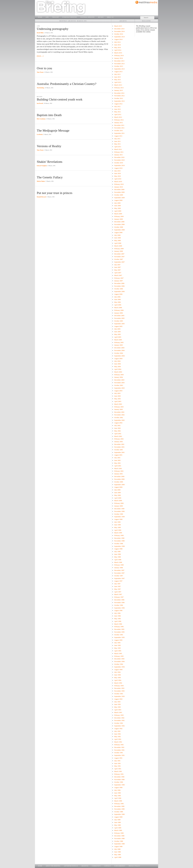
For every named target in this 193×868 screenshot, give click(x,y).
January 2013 (118, 90)
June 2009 (117, 206)
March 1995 (118, 653)
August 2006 (118, 294)
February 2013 (119, 88)
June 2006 (117, 299)
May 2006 (117, 302)
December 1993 (119, 688)
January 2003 (118, 409)
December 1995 (119, 629)
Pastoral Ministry (88, 17)
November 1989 (119, 809)
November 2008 (119, 224)
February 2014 (119, 55)
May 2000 (117, 495)
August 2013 (118, 72)
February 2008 (119, 249)
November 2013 (119, 64)
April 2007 (118, 273)
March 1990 (118, 801)
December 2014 (119, 29)
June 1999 (117, 525)
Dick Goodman (41, 119)
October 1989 (119, 812)
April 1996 (118, 621)
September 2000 (119, 485)
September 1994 (119, 667)
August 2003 (118, 391)
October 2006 (119, 289)
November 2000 (119, 479)
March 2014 (118, 53)
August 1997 (118, 581)
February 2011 (119, 152)
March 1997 (118, 594)
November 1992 (119, 720)
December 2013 (119, 61)
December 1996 (119, 600)
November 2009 (119, 192)
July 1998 (117, 551)
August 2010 (118, 168)
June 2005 (117, 332)
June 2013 (117, 77)
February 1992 (119, 745)
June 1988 (117, 852)
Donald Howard (41, 197)
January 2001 (118, 474)
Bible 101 (110, 17)
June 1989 (117, 822)
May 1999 (117, 527)
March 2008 (118, 246)
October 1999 (119, 514)
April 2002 (118, 434)
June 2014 (117, 45)
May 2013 (117, 80)
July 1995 (117, 643)
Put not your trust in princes (55, 193)
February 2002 (119, 439)
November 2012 (119, 96)
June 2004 (117, 364)
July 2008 (117, 235)
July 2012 (117, 106)
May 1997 (117, 589)
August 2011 (118, 136)
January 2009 (118, 219)
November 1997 (119, 573)
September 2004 (119, 356)
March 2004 (118, 372)
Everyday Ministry (70, 17)
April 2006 (118, 305)
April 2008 (118, 243)
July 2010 (117, 171)
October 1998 (119, 544)
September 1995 (119, 637)
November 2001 (119, 447)
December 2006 (119, 283)
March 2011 (118, 149)
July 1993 (117, 702)
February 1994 (119, 686)
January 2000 (118, 506)
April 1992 (118, 739)
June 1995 (117, 645)
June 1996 (117, 616)
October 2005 (119, 321)
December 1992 (119, 718)
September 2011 (119, 133)
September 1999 (119, 517)
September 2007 (119, 262)
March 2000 (118, 501)
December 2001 (119, 444)
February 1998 (119, 565)
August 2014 (118, 39)
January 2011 (118, 155)
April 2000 (118, 498)
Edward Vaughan (42, 166)
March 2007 (118, 275)
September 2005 (119, 324)
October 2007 (119, 259)
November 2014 (119, 31)
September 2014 (119, 37)
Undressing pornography (53, 29)
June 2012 (117, 109)
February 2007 (119, 278)
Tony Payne (40, 72)
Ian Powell (40, 103)
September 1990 (119, 785)
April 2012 (118, 114)
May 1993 (117, 707)
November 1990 (119, 779)
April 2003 (118, 401)
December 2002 (119, 412)
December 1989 (119, 806)
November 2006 (119, 286)
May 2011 (117, 144)
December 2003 (119, 380)
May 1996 (117, 619)
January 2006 (118, 313)
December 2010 (119, 157)
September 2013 (119, 69)
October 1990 (119, 782)
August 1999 (118, 519)
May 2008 (117, 240)
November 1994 (119, 661)
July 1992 (117, 731)
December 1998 (119, 538)
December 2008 (119, 222)
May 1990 (117, 796)
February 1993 (119, 715)
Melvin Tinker (41, 181)
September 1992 (119, 726)
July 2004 (117, 361)
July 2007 (117, 265)
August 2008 (118, 232)
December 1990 (119, 777)
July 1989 (117, 820)
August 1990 (118, 787)
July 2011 (117, 139)
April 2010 (118, 179)
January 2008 (118, 251)
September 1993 (119, 696)
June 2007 (117, 267)
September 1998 (119, 546)
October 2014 (119, 34)
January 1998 (118, 568)
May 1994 (117, 678)
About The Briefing (53, 866)
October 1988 (119, 841)
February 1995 (119, 656)
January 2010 (118, 187)
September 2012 (119, 101)
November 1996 (119, 602)
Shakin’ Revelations (50, 162)
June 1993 (117, 704)
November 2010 (119, 160)
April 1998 (118, 560)
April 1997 (118, 592)
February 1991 (119, 774)
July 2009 (117, 203)
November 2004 (119, 350)
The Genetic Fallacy (50, 177)
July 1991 (117, 761)
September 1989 (119, 814)
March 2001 (118, 468)
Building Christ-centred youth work (60, 99)
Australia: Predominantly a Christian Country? (67, 84)
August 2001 (118, 455)
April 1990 (118, 798)
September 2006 (119, 291)
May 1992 (117, 736)
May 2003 (117, 399)
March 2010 (118, 181)
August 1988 (118, 846)
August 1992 (118, 729)
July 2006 (117, 297)
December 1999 (119, 509)
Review (101, 17)
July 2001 (117, 458)
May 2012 (117, 112)
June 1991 (117, 763)
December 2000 (119, 476)
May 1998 (117, 557)
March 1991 (118, 771)
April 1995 (118, 651)
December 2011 (119, 125)
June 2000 (117, 493)
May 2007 (117, 270)
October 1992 (119, 723)
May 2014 (117, 47)
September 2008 (119, 230)
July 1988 (117, 849)
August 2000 (118, 487)
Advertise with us (71, 866)
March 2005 (118, 340)
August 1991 (118, 758)
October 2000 (119, 482)
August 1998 (118, 549)
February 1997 (119, 597)
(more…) (40, 56)
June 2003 (117, 396)
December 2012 (119, 93)
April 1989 (118, 828)
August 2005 (118, 326)
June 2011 (117, 141)
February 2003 (119, 407)
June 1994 (117, 675)
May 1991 (117, 766)
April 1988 (118, 857)
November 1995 (119, 632)
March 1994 (118, 683)
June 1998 (117, 554)
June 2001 (117, 460)
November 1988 (119, 838)
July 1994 (117, 672)
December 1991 (119, 747)
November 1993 (119, 691)
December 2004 (119, 348)
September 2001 (119, 452)
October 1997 (119, 576)
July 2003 (117, 393)
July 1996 (117, 613)
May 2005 (117, 334)
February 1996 (119, 627)
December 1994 (119, 659)
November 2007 (119, 257)
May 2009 (117, 208)
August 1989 (118, 817)
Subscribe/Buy (120, 866)
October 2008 (119, 227)
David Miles (40, 33)
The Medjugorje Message (53, 131)
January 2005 (118, 345)
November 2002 (119, 415)
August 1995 (118, 640)
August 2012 (118, 104)
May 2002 (117, 431)
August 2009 (118, 200)
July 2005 (117, 329)
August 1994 (118, 670)
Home (40, 17)
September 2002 (119, 420)
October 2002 (119, 417)
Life (47, 17)
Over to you (44, 68)
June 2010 (117, 173)
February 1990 (119, 804)
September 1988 (119, 844)
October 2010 (119, 163)
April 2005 (118, 337)
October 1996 (119, 605)
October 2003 (119, 385)
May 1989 (117, 825)
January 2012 (118, 123)
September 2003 (119, 388)
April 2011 (118, 147)
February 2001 (119, 471)
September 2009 (119, 198)
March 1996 (118, 624)
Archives (85, 866)
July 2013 (117, 74)
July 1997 (117, 584)
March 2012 (118, 117)
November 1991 (119, 750)
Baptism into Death (49, 115)
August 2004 (118, 359)
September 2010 (119, 165)
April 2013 (118, 82)
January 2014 (118, 58)
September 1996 (119, 608)
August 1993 (118, 699)
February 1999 (119, 535)
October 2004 (119, 353)
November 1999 (119, 511)
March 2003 (118, 404)
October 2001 (119, 450)
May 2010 (117, 176)
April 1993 (118, 710)
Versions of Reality (49, 146)
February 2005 (119, 342)
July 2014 (117, 42)
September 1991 (119, 755)
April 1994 (118, 680)
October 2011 (119, 131)
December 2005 (119, 316)
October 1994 (119, 664)
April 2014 (118, 50)
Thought (56, 17)
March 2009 (118, 214)
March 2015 (118, 26)
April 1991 (118, 769)
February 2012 (119, 120)
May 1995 (117, 648)
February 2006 (119, 310)
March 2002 (118, 436)
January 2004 (118, 377)
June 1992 (117, 734)
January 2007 (118, 281)
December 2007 (119, 254)
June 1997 (117, 586)
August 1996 (118, 610)
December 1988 (119, 836)
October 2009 (119, 195)
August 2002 (118, 423)
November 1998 (119, 541)
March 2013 (118, 85)
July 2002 (117, 425)
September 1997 (119, 578)
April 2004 (118, 369)
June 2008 (117, 238)
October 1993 (119, 694)
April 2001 (118, 466)
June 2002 (117, 428)
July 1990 (117, 790)
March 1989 (118, 830)
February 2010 (119, 184)
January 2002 (118, 442)
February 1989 (119, 833)
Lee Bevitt (40, 134)
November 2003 (119, 383)
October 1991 (119, 753)
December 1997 (119, 570)
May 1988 (117, 855)
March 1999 (118, 533)
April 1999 (118, 530)
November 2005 (119, 318)
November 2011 (119, 128)
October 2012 (119, 98)
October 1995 (119, 635)
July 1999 (117, 522)
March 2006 (118, 308)
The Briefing (40, 88)
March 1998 (118, 562)
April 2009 (118, 211)
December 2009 (119, 189)
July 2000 (117, 490)
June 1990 (117, 793)
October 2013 (119, 66)
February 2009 (119, 216)
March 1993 (118, 712)
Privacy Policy (134, 866)
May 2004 (117, 366)
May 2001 (117, 463)
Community (96, 866)
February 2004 (119, 375)
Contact (107, 866)
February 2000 (119, 503)
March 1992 (118, 742)
